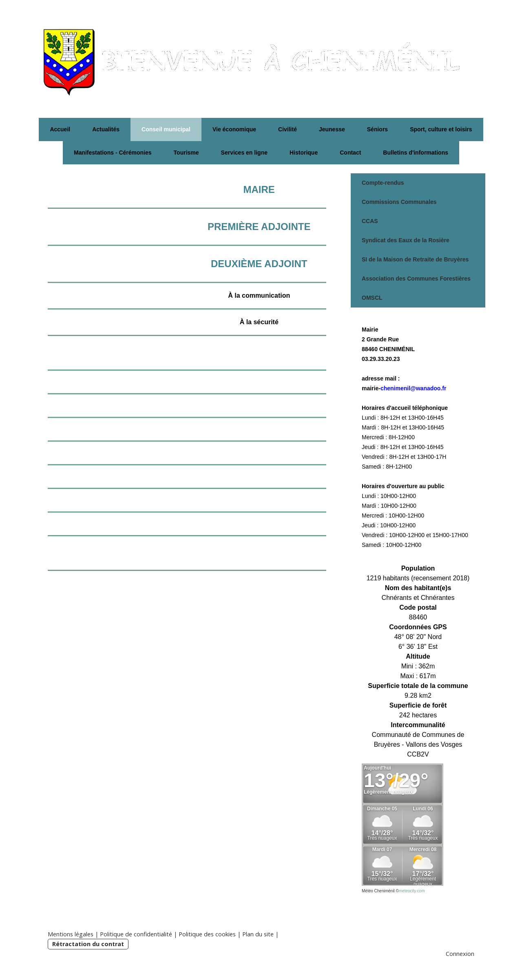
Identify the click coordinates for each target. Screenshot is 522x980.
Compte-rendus (383, 183)
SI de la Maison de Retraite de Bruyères (415, 259)
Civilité (288, 129)
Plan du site (258, 934)
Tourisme (186, 153)
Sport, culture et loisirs (441, 129)
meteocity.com (412, 891)
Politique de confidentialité (136, 934)
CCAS (370, 221)
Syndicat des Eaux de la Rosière (406, 240)
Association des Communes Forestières (416, 279)
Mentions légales (71, 934)
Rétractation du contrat (88, 944)
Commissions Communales (399, 202)
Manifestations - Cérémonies (113, 153)
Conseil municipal (166, 129)
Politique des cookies (207, 934)
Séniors (377, 129)
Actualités (106, 129)
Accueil (60, 129)
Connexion (460, 954)
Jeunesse (332, 129)
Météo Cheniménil (378, 891)
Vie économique (234, 129)
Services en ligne (244, 153)
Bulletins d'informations (416, 153)
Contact (350, 153)
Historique (304, 153)
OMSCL (372, 298)
